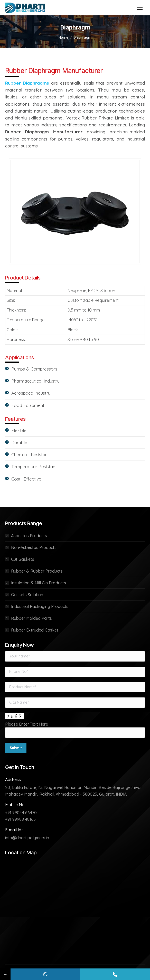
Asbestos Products (29, 536)
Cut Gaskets (23, 559)
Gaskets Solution (27, 595)
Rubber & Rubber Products (37, 571)
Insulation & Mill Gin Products (39, 583)
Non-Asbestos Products (34, 547)
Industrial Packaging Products (40, 606)
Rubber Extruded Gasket (35, 630)
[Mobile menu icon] (140, 8)
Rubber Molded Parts (31, 618)
